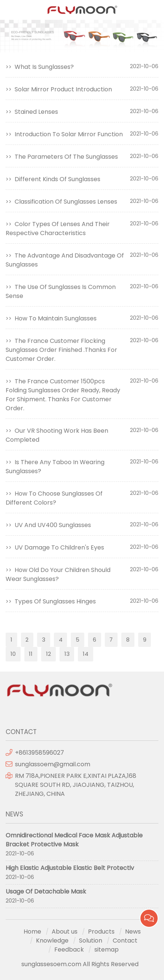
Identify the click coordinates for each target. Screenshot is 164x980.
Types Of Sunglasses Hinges (55, 601)
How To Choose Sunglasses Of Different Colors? (54, 498)
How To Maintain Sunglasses (56, 318)
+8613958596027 (40, 753)
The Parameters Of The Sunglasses (66, 157)
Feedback (69, 949)
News (133, 932)
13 (67, 654)
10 (13, 654)
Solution (91, 941)
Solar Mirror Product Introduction (63, 89)
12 (48, 654)
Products (101, 932)
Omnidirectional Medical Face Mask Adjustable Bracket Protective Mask (74, 840)
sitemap (107, 949)
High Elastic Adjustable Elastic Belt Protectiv (70, 868)
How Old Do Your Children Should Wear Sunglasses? (58, 574)
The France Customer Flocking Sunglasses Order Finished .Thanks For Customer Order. (61, 350)
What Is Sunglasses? (44, 67)
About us (65, 932)
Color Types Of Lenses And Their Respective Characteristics (58, 229)
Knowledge (52, 941)
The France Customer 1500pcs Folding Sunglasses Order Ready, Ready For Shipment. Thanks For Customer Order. (63, 395)
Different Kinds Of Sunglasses (57, 179)
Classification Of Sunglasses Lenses (66, 202)
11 (31, 654)
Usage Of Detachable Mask (46, 891)
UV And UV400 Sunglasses (53, 525)
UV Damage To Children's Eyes (59, 547)
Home (32, 932)
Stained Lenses (36, 112)
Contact (125, 941)
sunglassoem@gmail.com (53, 764)
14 (86, 654)
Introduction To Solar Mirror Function (69, 134)
